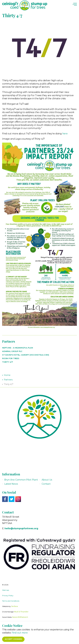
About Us (47, 480)
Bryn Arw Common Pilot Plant (21, 480)
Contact (46, 484)
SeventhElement (20, 617)
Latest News (11, 484)
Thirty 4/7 (8, 362)
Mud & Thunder (21, 612)
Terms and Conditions (11, 601)
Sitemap (5, 590)
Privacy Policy (8, 595)
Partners (9, 341)
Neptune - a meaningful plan (18, 348)
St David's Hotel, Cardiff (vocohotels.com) (26, 355)
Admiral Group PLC (12, 351)
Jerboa (14, 606)
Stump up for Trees (25, 5)
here (65, 134)
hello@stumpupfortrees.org (21, 528)
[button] (39, 640)
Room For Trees (11, 358)
